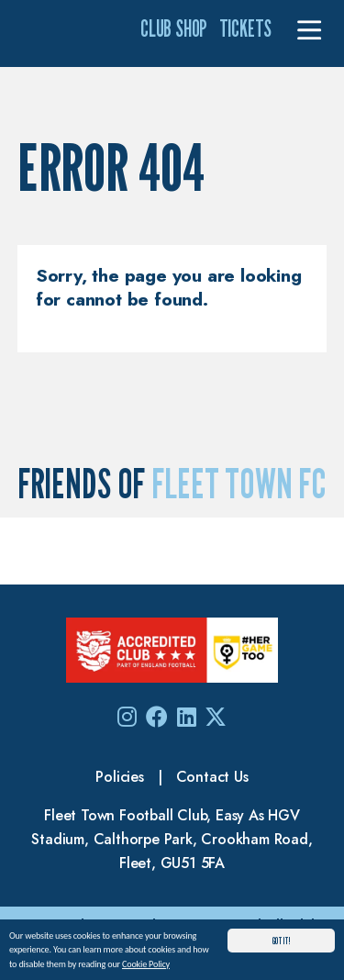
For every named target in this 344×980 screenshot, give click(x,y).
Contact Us (212, 777)
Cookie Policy (146, 965)
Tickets (246, 28)
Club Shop (174, 28)
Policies (119, 777)
